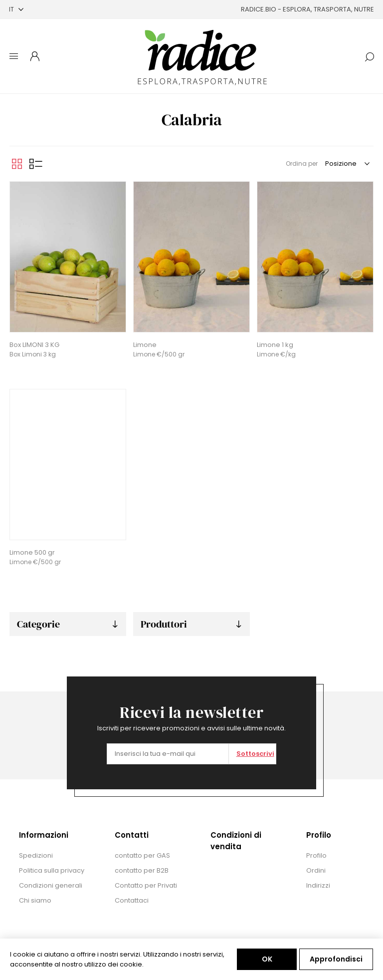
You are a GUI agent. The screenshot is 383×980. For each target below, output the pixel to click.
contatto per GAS (142, 855)
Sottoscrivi (255, 754)
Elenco (36, 164)
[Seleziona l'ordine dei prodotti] (347, 164)
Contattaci (132, 900)
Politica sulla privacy (52, 870)
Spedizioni (36, 855)
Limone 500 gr (32, 552)
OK (267, 959)
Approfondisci (336, 959)
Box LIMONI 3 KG (34, 345)
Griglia (17, 164)
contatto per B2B (142, 870)
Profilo (316, 855)
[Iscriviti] (168, 754)
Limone (145, 345)
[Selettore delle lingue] (16, 9)
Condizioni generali (51, 885)
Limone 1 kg (275, 345)
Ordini (316, 870)
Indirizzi (318, 885)
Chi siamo (35, 900)
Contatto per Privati (146, 885)
